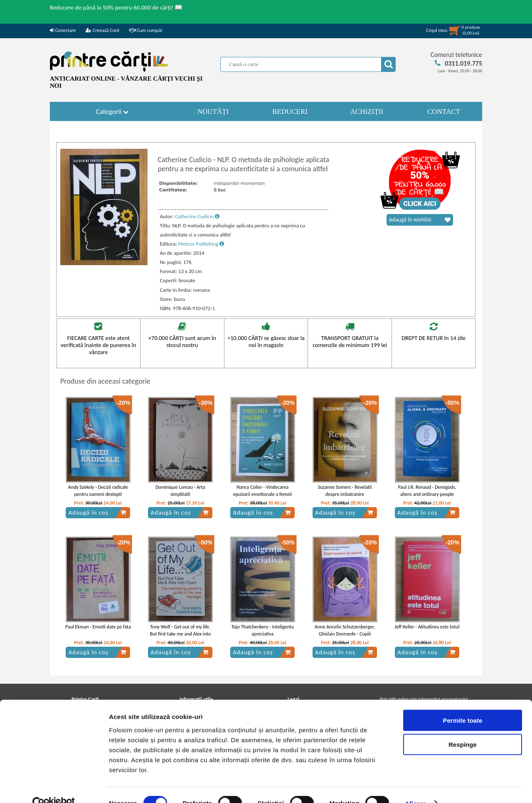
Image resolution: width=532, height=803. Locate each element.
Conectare (63, 30)
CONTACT (444, 112)
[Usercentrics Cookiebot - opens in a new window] (54, 787)
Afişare (416, 787)
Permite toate (462, 703)
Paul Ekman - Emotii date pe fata (98, 627)
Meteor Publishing (201, 244)
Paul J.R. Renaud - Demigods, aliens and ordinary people (427, 491)
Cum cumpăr (146, 30)
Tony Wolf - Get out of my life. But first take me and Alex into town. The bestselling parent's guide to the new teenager (180, 637)
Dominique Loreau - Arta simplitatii (180, 491)
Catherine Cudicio (197, 216)
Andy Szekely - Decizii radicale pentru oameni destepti (98, 491)
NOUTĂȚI (213, 112)
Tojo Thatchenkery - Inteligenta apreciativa (263, 630)
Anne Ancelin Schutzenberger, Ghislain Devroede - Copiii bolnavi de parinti (345, 634)
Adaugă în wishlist (420, 220)
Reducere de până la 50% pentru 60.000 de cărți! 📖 (116, 7)
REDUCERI (290, 112)
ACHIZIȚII (367, 112)
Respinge (463, 728)
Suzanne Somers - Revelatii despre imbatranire (345, 491)
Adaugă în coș (97, 512)
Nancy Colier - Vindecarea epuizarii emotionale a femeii (262, 491)
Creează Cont (102, 30)
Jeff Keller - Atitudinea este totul (427, 627)
